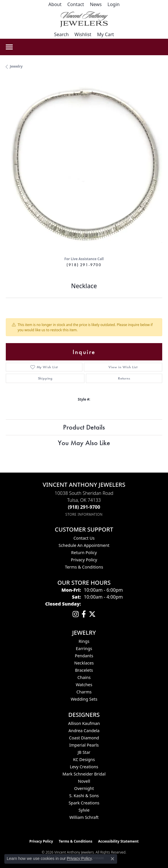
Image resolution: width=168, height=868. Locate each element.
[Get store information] (84, 514)
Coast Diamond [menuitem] (84, 738)
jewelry (16, 66)
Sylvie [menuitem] (84, 810)
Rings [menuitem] (84, 641)
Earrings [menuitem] (84, 648)
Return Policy (84, 553)
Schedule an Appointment (84, 545)
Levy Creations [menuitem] (84, 767)
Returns (124, 378)
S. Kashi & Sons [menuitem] (84, 796)
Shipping (45, 378)
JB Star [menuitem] (84, 752)
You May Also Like (84, 443)
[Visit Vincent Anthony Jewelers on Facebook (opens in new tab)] (84, 614)
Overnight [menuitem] (84, 788)
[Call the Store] (84, 507)
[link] (55, 4)
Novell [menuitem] (84, 781)
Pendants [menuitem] (84, 656)
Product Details (84, 427)
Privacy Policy (84, 560)
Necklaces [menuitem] (84, 663)
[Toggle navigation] (9, 47)
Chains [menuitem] (84, 677)
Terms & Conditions (84, 567)
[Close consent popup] (112, 859)
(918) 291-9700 (84, 265)
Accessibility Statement (118, 841)
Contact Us (84, 538)
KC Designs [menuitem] (84, 759)
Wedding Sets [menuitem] (84, 699)
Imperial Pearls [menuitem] (84, 745)
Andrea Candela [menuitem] (84, 731)
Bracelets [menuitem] (84, 670)
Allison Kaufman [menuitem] (84, 723)
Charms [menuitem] (84, 692)
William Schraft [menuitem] (84, 817)
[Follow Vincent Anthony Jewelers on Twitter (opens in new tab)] (92, 614)
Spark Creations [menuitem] (84, 803)
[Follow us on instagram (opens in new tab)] (76, 614)
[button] (114, 4)
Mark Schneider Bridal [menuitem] (84, 774)
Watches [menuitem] (84, 685)
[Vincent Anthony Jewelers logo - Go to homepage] (84, 19)
